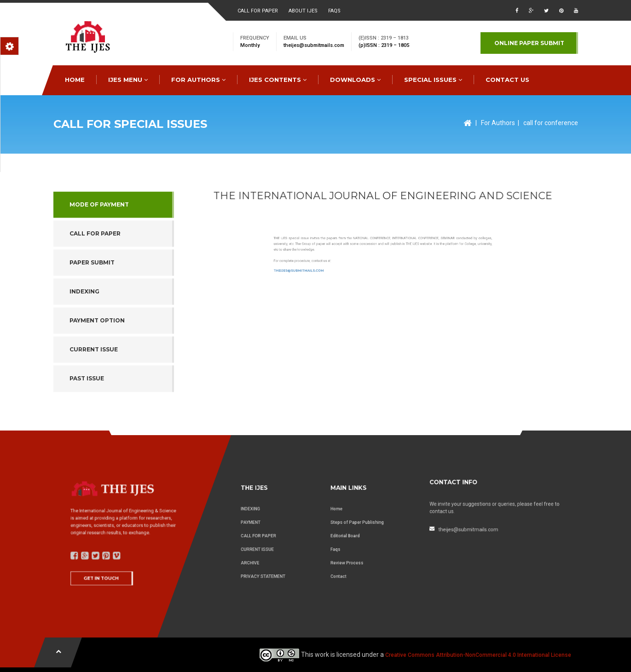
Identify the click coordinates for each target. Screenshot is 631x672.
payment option (97, 374)
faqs (334, 11)
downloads (355, 80)
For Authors (498, 123)
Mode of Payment (99, 258)
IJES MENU (128, 80)
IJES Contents (278, 80)
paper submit (92, 316)
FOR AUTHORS (198, 80)
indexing (84, 345)
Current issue (94, 403)
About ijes (303, 11)
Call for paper (258, 11)
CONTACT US (507, 80)
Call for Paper (95, 287)
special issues (433, 80)
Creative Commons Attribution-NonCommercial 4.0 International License (478, 655)
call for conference (551, 123)
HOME (75, 80)
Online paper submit (529, 43)
